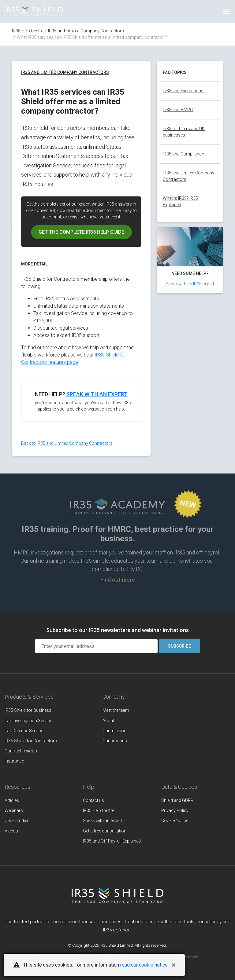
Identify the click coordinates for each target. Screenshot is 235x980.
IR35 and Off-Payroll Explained (112, 841)
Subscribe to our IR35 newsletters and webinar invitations (117, 630)
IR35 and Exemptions (183, 91)
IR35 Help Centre (28, 31)
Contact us (93, 800)
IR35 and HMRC (178, 110)
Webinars (14, 810)
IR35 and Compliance (183, 154)
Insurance (14, 761)
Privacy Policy (175, 810)
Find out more (118, 580)
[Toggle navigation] (226, 12)
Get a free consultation (105, 831)
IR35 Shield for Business (28, 710)
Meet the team (116, 710)
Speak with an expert (97, 394)
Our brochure (115, 741)
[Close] (174, 965)
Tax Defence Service (24, 731)
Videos (11, 831)
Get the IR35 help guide (81, 232)
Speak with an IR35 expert (190, 284)
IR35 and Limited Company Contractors (86, 31)
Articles (12, 800)
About (108, 721)
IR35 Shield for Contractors (31, 741)
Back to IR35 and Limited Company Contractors (67, 443)
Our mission (114, 731)
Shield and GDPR (177, 800)
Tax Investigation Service (28, 721)
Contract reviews (21, 751)
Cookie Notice (175, 821)
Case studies (17, 821)
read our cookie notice (144, 965)
